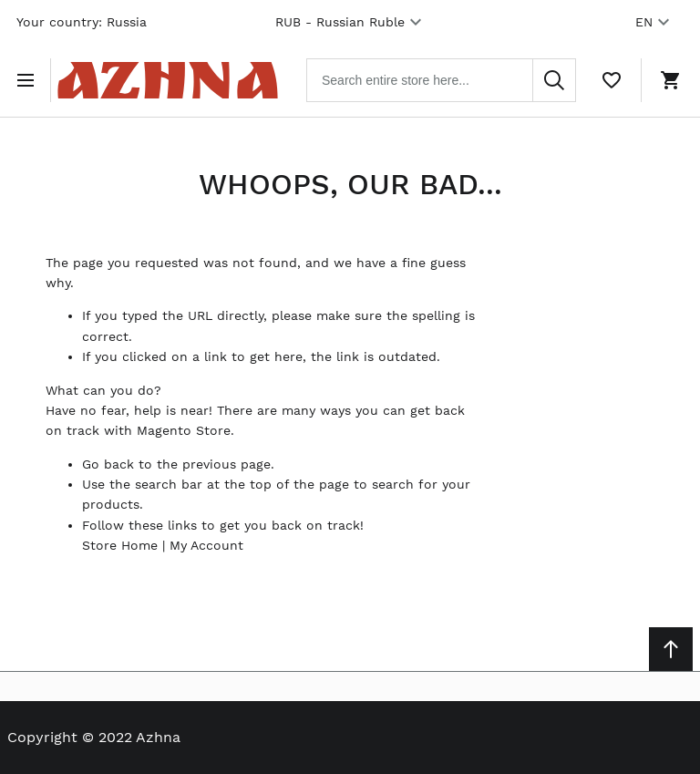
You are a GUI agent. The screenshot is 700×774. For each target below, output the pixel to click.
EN (655, 22)
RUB (351, 22)
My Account (206, 545)
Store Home (120, 545)
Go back (108, 464)
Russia (127, 22)
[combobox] (441, 80)
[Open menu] (29, 80)
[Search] (554, 80)
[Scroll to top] (671, 649)
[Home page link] (168, 80)
